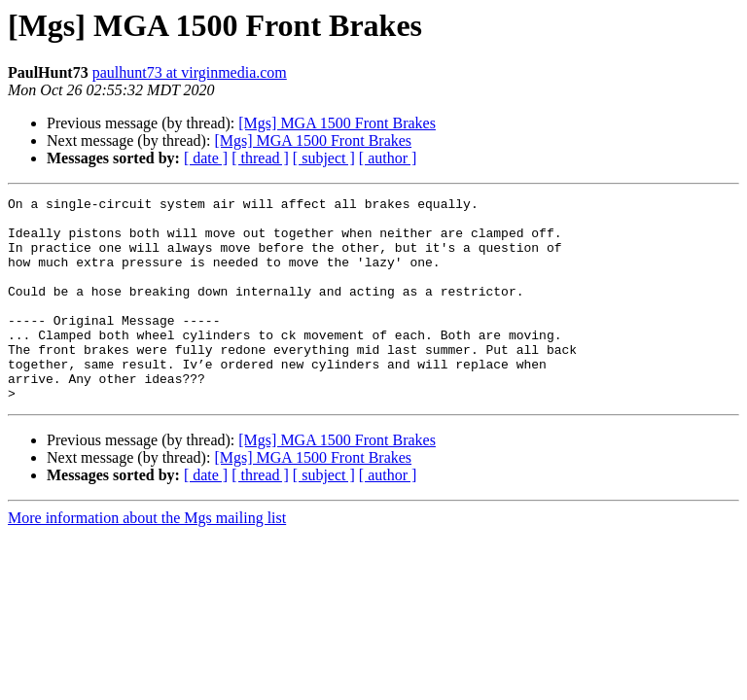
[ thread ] (260, 158)
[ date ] (206, 158)
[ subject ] (324, 158)
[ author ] (388, 158)
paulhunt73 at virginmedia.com (190, 72)
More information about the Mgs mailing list (147, 559)
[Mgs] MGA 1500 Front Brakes (337, 123)
